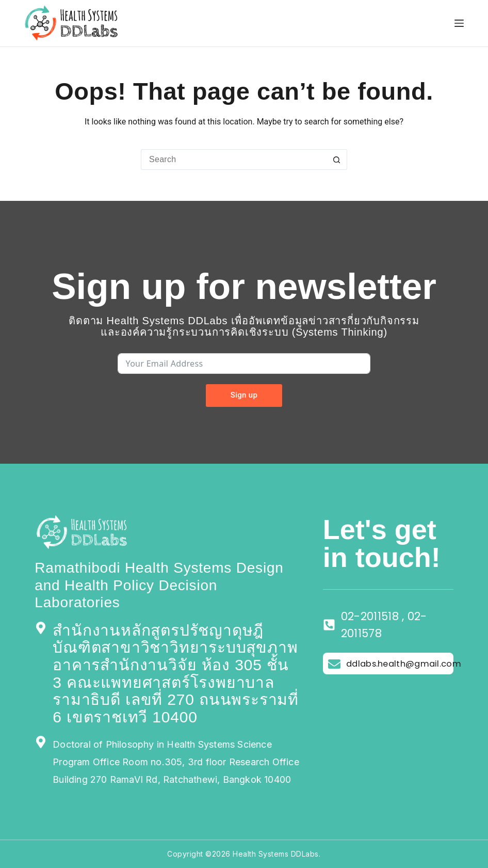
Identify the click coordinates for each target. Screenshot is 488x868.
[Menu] (459, 23)
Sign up (244, 395)
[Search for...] (234, 160)
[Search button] (337, 160)
